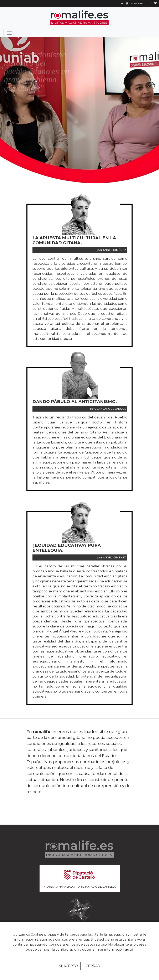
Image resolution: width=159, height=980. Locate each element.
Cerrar (93, 966)
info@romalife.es (132, 3)
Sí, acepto (68, 966)
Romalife (79, 18)
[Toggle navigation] (9, 33)
